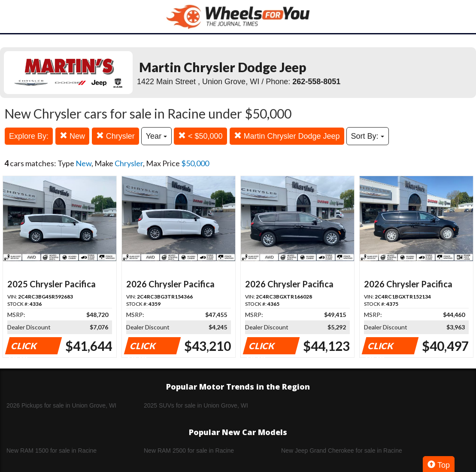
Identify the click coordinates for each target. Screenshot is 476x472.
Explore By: (29, 136)
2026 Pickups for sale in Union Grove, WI (61, 405)
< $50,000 (200, 136)
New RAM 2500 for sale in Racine (189, 451)
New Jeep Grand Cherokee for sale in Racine (342, 451)
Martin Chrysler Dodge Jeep (287, 136)
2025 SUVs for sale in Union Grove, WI (196, 405)
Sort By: (368, 136)
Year (156, 136)
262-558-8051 (316, 82)
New (72, 136)
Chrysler (115, 136)
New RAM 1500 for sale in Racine (52, 451)
